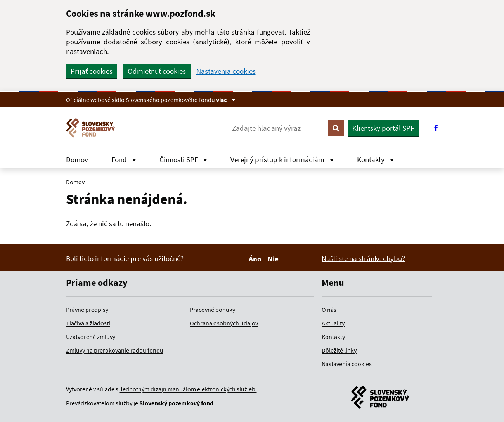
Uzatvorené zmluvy (91, 337)
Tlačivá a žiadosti (88, 323)
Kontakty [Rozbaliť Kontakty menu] (375, 159)
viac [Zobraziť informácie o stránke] (226, 100)
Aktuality (333, 323)
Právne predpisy (87, 310)
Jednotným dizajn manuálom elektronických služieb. (188, 389)
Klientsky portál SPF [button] (383, 128)
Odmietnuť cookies (157, 71)
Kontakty (333, 337)
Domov (77, 159)
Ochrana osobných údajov (224, 323)
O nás (329, 310)
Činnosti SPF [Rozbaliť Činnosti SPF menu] (183, 159)
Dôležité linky (339, 350)
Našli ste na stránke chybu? (363, 258)
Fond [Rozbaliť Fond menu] (124, 159)
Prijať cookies (92, 71)
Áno (256, 259)
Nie (274, 259)
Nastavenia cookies (226, 71)
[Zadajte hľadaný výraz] (278, 128)
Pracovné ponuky (212, 310)
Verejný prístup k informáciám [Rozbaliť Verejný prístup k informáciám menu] (282, 159)
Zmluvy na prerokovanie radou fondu (115, 350)
